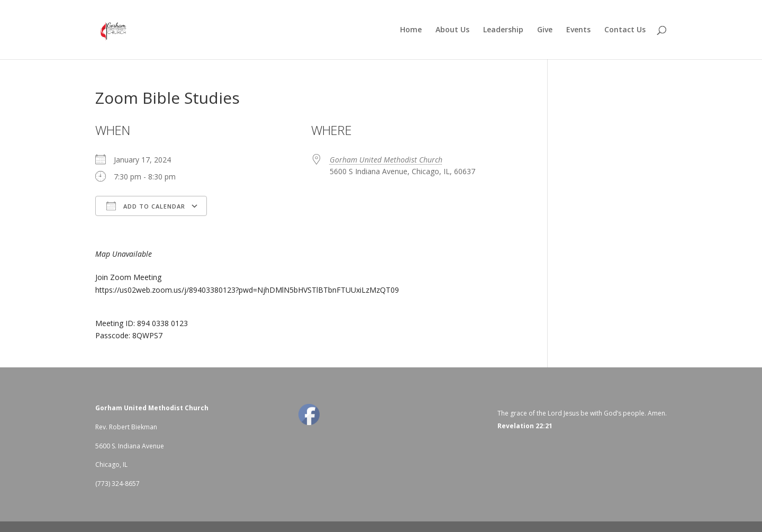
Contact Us (625, 30)
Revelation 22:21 (525, 426)
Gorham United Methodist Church (386, 160)
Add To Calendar (146, 206)
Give (545, 30)
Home (411, 30)
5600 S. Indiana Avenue (130, 446)
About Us (452, 30)
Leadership (503, 30)
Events (578, 30)
